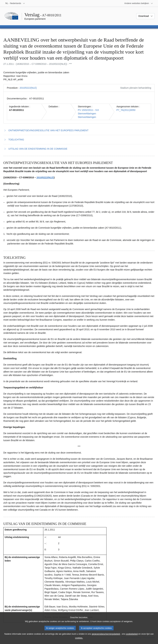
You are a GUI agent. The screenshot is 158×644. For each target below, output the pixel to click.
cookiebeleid (132, 637)
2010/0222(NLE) (28, 88)
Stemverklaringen (87, 114)
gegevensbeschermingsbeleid (106, 637)
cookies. (79, 641)
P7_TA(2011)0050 (126, 110)
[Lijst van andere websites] (139, 3)
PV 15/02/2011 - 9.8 (88, 110)
